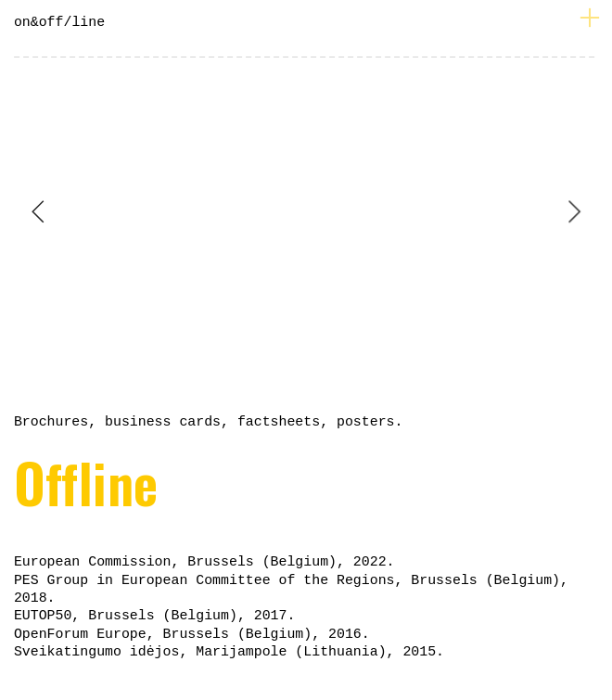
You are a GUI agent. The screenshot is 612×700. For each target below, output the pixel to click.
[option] (306, 212)
